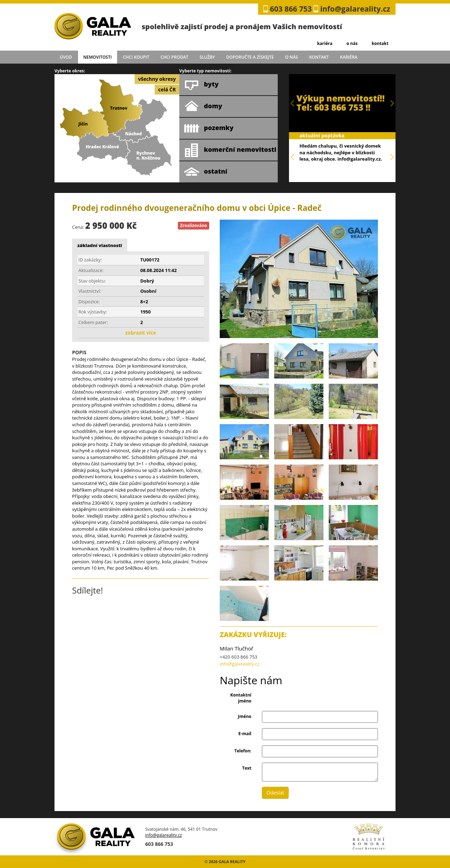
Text (247, 768)
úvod (66, 57)
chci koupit (136, 57)
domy (203, 106)
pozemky (209, 128)
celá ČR (167, 89)
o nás (352, 43)
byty (201, 85)
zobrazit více (141, 333)
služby (207, 57)
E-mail (245, 734)
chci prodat (174, 57)
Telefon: (243, 751)
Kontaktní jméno (241, 698)
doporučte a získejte (250, 57)
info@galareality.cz (355, 9)
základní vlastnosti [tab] (100, 245)
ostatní (205, 172)
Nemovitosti (98, 57)
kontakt (380, 43)
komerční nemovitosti (230, 150)
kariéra (325, 43)
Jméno (245, 716)
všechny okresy (157, 79)
